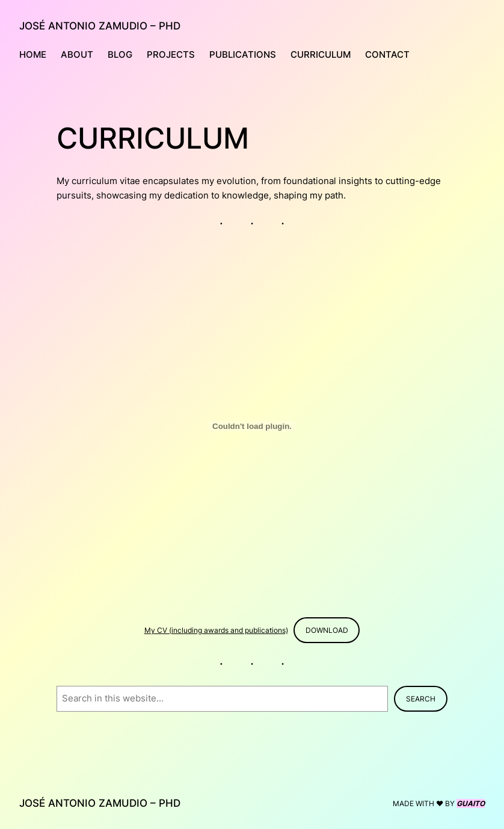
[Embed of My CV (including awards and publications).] (252, 426)
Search (421, 699)
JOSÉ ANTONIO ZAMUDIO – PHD (100, 26)
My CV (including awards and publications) (216, 630)
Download (327, 630)
